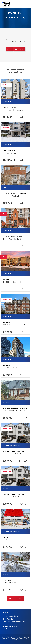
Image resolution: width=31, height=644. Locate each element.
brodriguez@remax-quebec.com (16, 621)
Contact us (19, 49)
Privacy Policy (12, 639)
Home (9, 49)
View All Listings (15, 599)
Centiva (19, 642)
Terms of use (20, 639)
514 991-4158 (10, 620)
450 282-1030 (10, 618)
